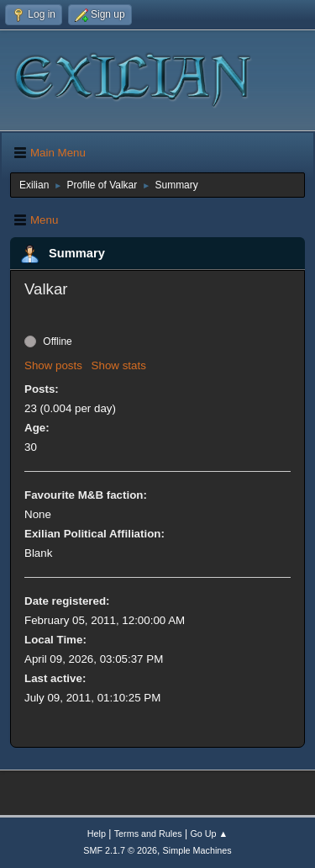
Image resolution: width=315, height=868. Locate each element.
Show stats (119, 365)
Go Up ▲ (209, 834)
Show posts (53, 365)
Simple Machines (197, 850)
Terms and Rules (148, 834)
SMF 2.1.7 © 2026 (120, 850)
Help (97, 834)
